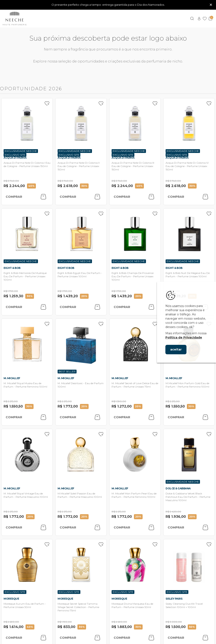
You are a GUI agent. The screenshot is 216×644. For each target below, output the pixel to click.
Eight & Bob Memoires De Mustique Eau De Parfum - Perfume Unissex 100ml (25, 276)
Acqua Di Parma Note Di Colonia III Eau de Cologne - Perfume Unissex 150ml (133, 166)
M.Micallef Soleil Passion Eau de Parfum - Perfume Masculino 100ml (80, 495)
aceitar (176, 349)
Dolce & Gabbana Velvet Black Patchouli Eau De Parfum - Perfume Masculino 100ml (188, 497)
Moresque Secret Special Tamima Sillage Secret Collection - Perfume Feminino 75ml (78, 607)
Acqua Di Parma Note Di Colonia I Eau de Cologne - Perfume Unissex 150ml (27, 164)
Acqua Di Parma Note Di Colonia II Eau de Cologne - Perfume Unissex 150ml (79, 166)
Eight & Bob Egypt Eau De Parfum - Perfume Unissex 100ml (80, 275)
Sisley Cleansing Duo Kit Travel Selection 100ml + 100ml (184, 605)
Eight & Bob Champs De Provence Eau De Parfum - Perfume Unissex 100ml (133, 276)
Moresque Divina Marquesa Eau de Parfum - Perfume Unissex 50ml (132, 605)
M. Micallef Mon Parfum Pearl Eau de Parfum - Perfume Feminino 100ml (134, 495)
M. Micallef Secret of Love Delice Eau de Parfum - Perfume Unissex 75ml (135, 385)
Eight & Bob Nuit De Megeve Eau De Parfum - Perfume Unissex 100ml (188, 275)
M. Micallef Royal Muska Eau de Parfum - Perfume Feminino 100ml (25, 385)
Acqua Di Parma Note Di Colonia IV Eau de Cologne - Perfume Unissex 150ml (187, 166)
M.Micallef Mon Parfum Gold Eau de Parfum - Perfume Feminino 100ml (187, 385)
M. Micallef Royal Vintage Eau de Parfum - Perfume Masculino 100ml (26, 495)
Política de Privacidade (184, 337)
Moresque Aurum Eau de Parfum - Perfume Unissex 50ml (25, 605)
